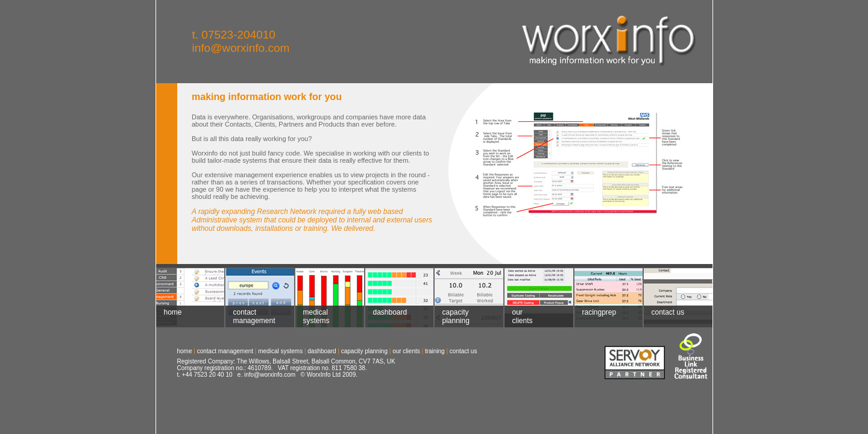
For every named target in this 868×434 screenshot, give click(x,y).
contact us (667, 316)
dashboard (386, 316)
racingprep (596, 316)
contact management (250, 316)
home (169, 316)
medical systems (313, 316)
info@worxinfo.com (241, 48)
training (435, 351)
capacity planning (452, 316)
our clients (519, 316)
